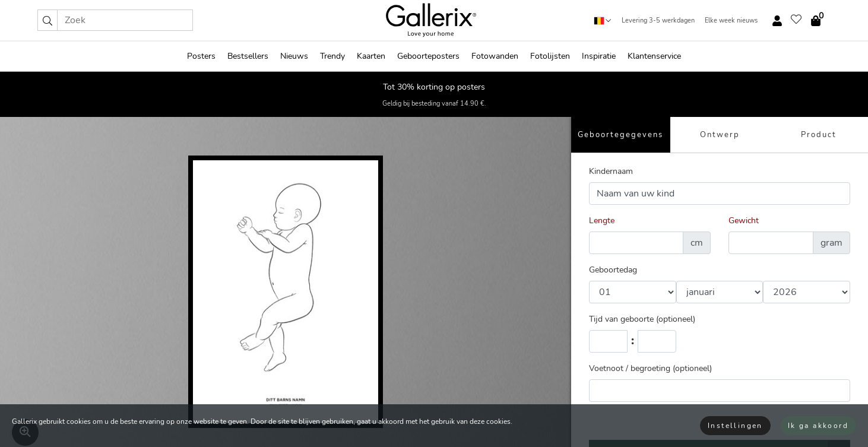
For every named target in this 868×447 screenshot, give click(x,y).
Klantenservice (654, 56)
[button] (47, 20)
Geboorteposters (428, 56)
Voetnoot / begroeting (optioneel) (650, 368)
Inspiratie (599, 56)
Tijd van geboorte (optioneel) (642, 319)
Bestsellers (248, 56)
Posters (201, 56)
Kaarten (371, 56)
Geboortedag (613, 270)
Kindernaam (611, 171)
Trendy (332, 56)
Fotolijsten (550, 56)
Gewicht (744, 221)
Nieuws (294, 56)
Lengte (602, 221)
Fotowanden (495, 56)
